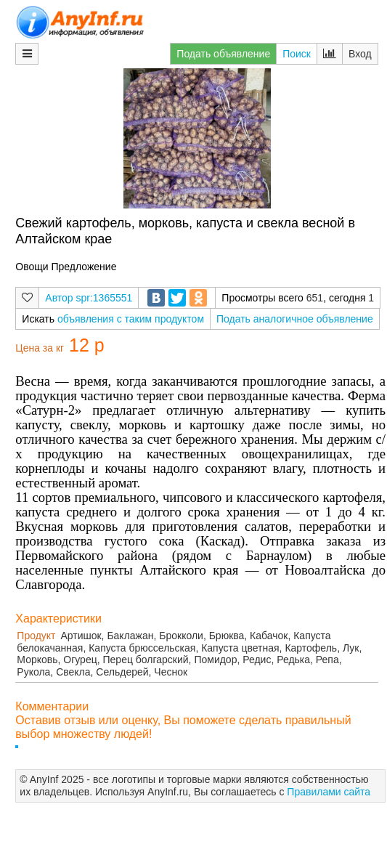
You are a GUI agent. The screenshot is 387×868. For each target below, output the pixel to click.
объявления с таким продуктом (131, 319)
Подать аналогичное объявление (295, 319)
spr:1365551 (105, 298)
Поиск (297, 54)
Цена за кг (40, 348)
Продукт (36, 636)
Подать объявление (223, 54)
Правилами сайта (329, 792)
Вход (360, 54)
